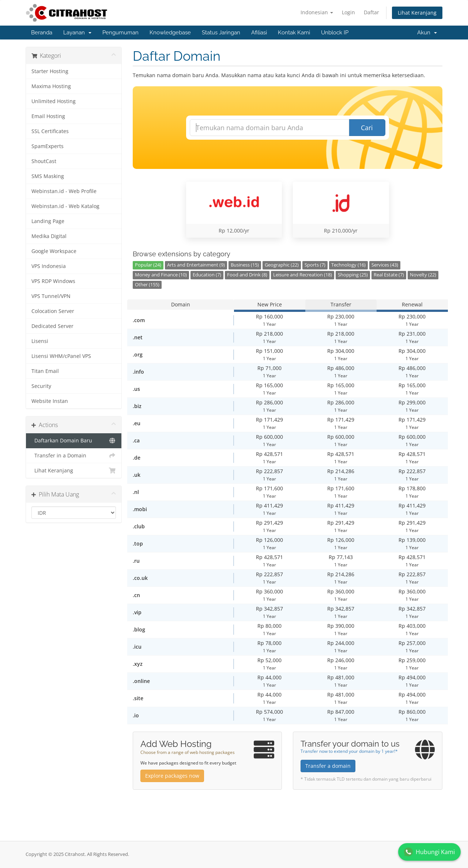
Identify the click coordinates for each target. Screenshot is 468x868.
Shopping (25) (353, 275)
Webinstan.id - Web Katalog (65, 206)
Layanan (77, 33)
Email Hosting (48, 116)
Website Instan (50, 401)
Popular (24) (148, 265)
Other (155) (147, 285)
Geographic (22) (282, 265)
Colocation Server (53, 311)
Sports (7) (315, 265)
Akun (427, 33)
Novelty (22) (423, 275)
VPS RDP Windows (53, 281)
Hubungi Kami (429, 852)
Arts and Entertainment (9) (196, 265)
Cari (367, 128)
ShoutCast (44, 161)
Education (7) (207, 275)
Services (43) (385, 265)
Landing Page (48, 221)
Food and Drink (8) (247, 275)
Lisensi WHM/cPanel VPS (61, 356)
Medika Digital (49, 236)
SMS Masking (48, 176)
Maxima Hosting (51, 86)
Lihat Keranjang (417, 13)
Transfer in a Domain (74, 456)
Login (348, 12)
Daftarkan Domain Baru (74, 441)
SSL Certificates (50, 131)
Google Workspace (54, 251)
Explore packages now (172, 776)
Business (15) (245, 265)
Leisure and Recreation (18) (303, 275)
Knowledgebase (170, 33)
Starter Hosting (50, 71)
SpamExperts (48, 146)
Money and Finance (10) (161, 275)
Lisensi (40, 341)
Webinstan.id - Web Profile (64, 191)
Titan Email (45, 371)
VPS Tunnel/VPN (51, 296)
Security (41, 386)
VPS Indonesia (49, 266)
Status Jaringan (221, 33)
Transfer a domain (328, 766)
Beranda (42, 33)
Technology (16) (348, 265)
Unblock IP (335, 33)
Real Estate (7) (389, 275)
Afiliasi (259, 33)
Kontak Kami (294, 33)
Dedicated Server (52, 326)
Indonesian (317, 12)
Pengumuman (120, 33)
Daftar (371, 12)
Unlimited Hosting (54, 101)
